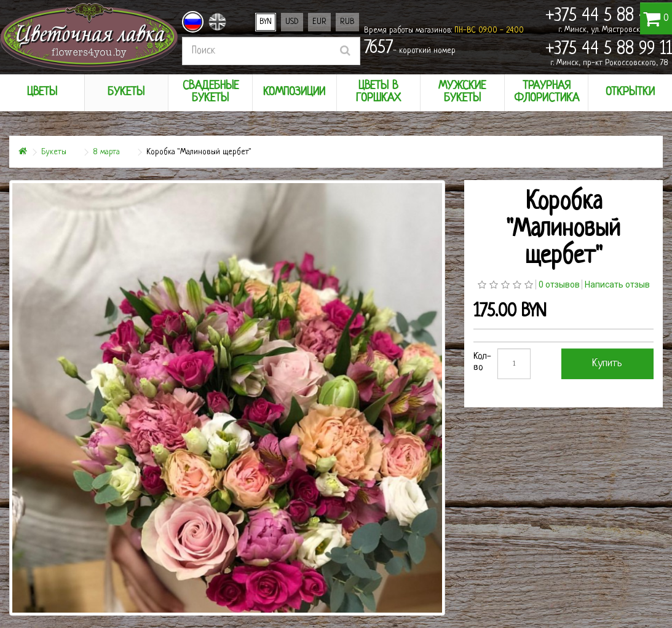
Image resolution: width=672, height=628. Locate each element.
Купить (607, 363)
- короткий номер (410, 49)
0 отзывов (559, 285)
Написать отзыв (617, 285)
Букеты (54, 152)
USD (292, 22)
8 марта (106, 152)
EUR (319, 22)
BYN (266, 22)
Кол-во (482, 362)
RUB (347, 22)
